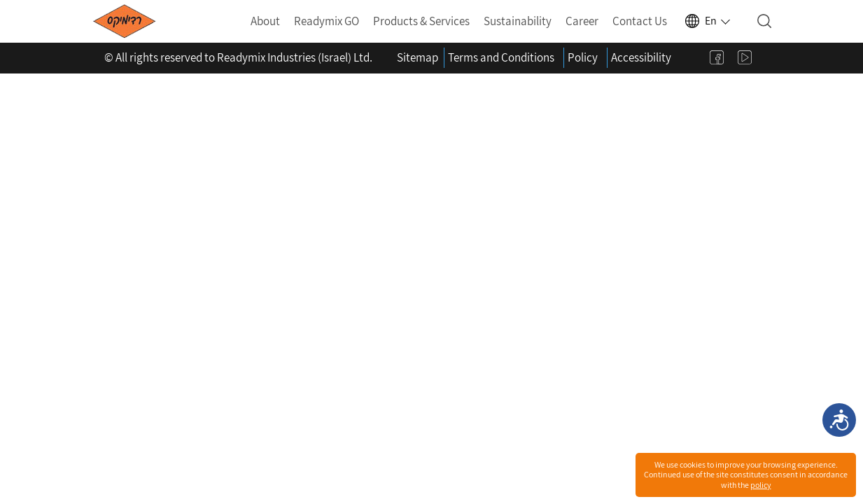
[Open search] (764, 21)
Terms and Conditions (501, 57)
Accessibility (641, 57)
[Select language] (707, 21)
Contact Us (640, 21)
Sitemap (418, 57)
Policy (583, 57)
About (265, 21)
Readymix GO (327, 21)
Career (582, 21)
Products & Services (421, 21)
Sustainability (518, 21)
